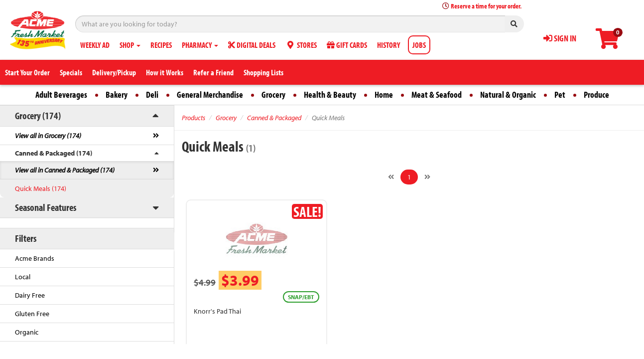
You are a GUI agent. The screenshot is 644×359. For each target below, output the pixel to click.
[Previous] (391, 177)
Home (384, 94)
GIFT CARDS (347, 45)
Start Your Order (27, 72)
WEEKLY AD (95, 45)
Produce (596, 94)
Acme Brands (35, 258)
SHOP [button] (130, 45)
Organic (27, 332)
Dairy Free (30, 295)
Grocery (273, 94)
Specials (71, 72)
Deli (152, 94)
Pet (560, 94)
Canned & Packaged (274, 118)
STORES (301, 45)
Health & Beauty (330, 94)
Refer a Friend (213, 72)
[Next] (427, 177)
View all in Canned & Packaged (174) (65, 170)
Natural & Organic (508, 94)
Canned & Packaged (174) (54, 153)
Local (23, 277)
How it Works (165, 72)
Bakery (117, 94)
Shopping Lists (263, 72)
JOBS (419, 45)
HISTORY (388, 45)
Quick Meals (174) (41, 188)
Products (193, 118)
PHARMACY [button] (200, 45)
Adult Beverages (61, 94)
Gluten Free (32, 314)
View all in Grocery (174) (48, 136)
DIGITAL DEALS (252, 45)
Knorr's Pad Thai (217, 311)
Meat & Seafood (437, 94)
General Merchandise (210, 94)
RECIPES (161, 45)
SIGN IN (560, 38)
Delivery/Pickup (114, 72)
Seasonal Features (46, 207)
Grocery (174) (38, 115)
